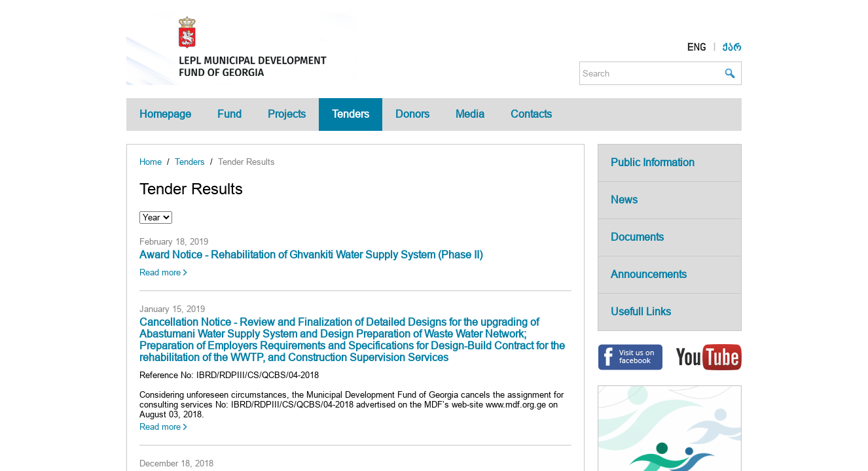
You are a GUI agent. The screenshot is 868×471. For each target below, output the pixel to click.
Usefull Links (641, 312)
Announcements (649, 274)
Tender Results (246, 162)
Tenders (351, 114)
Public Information (653, 163)
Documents (637, 237)
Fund (229, 114)
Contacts (531, 114)
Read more (160, 272)
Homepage (165, 114)
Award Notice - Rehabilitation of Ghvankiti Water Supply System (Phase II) (311, 255)
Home (151, 162)
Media (470, 114)
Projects (287, 114)
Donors (412, 114)
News (624, 200)
